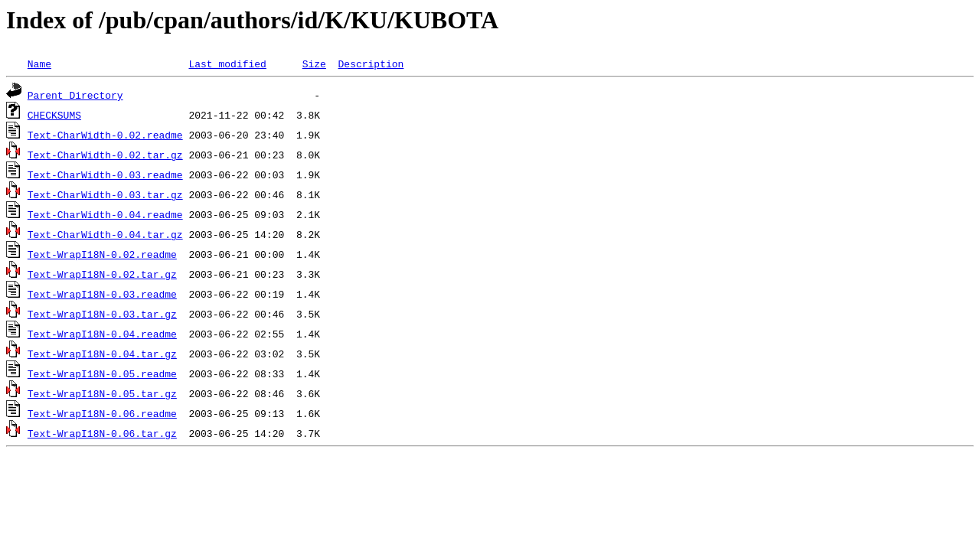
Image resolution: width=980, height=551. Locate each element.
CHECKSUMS (54, 115)
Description (371, 64)
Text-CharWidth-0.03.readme (105, 174)
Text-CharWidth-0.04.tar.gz (105, 234)
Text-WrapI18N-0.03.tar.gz (102, 314)
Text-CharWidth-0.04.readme (105, 214)
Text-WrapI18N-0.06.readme (102, 413)
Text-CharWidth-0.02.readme (105, 135)
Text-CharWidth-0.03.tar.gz (105, 194)
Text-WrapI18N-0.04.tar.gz (102, 354)
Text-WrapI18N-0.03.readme (102, 294)
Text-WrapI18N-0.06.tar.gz (102, 433)
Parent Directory (75, 95)
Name (39, 64)
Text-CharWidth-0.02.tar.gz (105, 155)
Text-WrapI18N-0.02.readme (102, 254)
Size (314, 64)
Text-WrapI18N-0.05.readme (102, 373)
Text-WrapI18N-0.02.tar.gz (102, 274)
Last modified (227, 64)
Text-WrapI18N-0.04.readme (102, 334)
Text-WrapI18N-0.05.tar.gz (102, 393)
